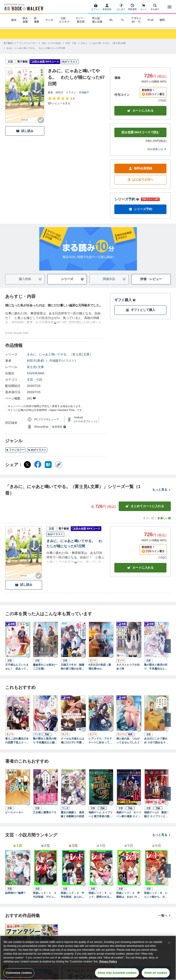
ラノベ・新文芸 (81, 20)
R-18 (150, 20)
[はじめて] (121, 7)
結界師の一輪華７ (16, 893)
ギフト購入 (125, 300)
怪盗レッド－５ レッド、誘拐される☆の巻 (100, 895)
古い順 (148, 518)
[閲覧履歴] (132, 7)
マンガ (49, 20)
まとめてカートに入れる (145, 506)
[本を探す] (155, 7)
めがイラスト (37, 450)
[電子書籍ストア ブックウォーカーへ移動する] (20, 43)
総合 (14, 20)
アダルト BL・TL (136, 20)
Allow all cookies (156, 973)
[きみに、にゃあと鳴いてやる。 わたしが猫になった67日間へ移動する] (36, 48)
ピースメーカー (14, 812)
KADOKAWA (36, 373)
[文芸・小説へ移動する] (71, 43)
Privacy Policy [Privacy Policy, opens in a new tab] (108, 962)
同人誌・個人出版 (97, 20)
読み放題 (25, 20)
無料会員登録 (140, 168)
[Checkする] (41, 120)
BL (111, 20)
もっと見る (161, 490)
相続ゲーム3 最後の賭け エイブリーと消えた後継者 (157, 815)
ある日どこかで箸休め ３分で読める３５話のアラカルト (156, 741)
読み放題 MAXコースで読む (141, 132)
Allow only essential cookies (117, 973)
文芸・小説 (35, 379)
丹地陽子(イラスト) (62, 361)
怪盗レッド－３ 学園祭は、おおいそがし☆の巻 (128, 895)
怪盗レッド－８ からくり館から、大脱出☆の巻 (156, 895)
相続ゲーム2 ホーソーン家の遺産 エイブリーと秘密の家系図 (129, 815)
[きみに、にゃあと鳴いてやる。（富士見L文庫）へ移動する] (104, 43)
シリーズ (72, 279)
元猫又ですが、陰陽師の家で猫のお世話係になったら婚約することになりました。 (72, 667)
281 (31, 398)
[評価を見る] (61, 101)
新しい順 (164, 518)
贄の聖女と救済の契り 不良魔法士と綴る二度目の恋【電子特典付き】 (156, 667)
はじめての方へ (140, 180)
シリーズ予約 (127, 199)
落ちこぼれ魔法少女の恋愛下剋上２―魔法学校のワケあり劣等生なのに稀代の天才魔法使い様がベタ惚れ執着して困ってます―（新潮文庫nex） (17, 741)
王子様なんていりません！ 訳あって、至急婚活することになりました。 (17, 667)
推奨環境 (59, 427)
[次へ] (168, 646)
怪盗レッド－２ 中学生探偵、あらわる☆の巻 (72, 895)
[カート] (144, 7)
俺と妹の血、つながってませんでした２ (128, 741)
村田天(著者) (35, 361)
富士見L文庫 (35, 367)
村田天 (59, 92)
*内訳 (162, 101)
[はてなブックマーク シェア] (48, 465)
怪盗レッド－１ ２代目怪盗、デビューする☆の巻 (45, 895)
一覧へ (164, 916)
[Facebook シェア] (38, 465)
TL (123, 20)
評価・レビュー (151, 279)
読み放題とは (157, 149)
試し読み (25, 131)
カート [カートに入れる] (140, 568)
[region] (88, 958)
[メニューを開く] (169, 7)
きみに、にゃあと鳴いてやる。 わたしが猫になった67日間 (74, 544)
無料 (162, 20)
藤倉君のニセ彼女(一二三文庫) (45, 667)
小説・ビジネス (64, 20)
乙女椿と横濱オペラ (45, 812)
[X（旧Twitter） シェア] (27, 465)
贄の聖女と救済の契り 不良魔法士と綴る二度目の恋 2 (45, 741)
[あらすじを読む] (55, 318)
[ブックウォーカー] (23, 7)
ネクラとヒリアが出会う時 (128, 667)
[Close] (169, 943)
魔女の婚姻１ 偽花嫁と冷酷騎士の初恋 (72, 814)
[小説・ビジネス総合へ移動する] (51, 43)
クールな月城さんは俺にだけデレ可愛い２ (72, 741)
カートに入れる (140, 111)
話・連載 (36, 20)
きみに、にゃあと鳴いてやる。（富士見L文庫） (60, 354)
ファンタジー (15, 450)
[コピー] (59, 465)
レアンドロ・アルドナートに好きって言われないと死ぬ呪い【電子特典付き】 (100, 741)
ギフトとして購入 (140, 310)
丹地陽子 (84, 92)
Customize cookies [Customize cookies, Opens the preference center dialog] (19, 973)
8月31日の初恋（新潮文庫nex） (100, 667)
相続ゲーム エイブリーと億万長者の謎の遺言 (101, 815)
